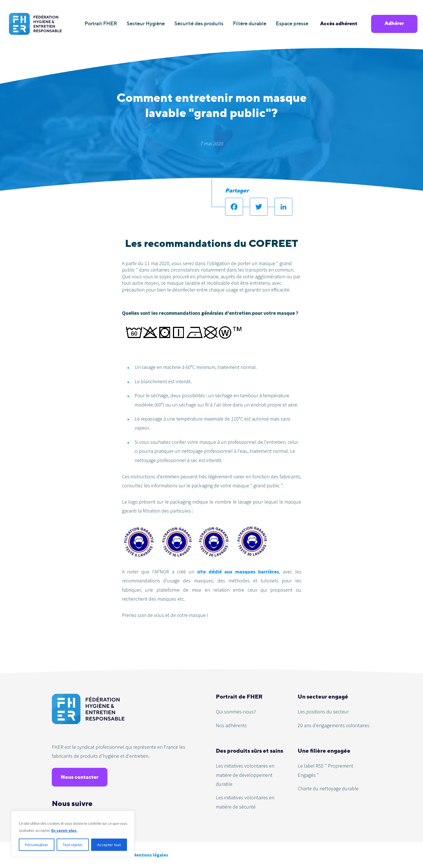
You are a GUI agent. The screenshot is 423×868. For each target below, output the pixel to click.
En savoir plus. (64, 830)
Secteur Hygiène (146, 23)
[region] (73, 834)
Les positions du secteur (323, 712)
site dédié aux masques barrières (238, 572)
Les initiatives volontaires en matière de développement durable (245, 775)
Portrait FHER (101, 23)
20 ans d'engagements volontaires (334, 725)
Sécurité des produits (199, 23)
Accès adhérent (339, 23)
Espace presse (292, 23)
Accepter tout (109, 845)
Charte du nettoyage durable (328, 788)
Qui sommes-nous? (236, 712)
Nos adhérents (231, 725)
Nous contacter (80, 777)
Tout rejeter (73, 845)
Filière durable (250, 23)
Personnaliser (37, 845)
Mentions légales (151, 855)
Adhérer (394, 23)
